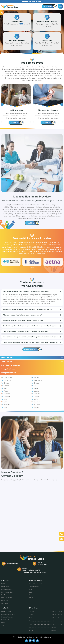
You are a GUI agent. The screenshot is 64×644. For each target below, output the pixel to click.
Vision (3, 626)
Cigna (31, 593)
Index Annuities (6, 621)
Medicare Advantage (7, 618)
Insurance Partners (7, 590)
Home (3, 585)
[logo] (10, 6)
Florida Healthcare (8, 358)
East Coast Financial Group (31, 637)
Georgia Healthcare (8, 370)
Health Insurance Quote (8, 596)
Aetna (31, 590)
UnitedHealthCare (34, 587)
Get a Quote (5, 604)
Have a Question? (11, 564)
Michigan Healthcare (9, 374)
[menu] (60, 6)
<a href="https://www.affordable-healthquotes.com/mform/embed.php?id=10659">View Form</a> (32, 517)
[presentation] (2, 105)
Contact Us (5, 601)
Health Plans (5, 587)
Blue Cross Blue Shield (36, 585)
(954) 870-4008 (43, 564)
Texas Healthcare (7, 362)
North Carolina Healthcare (11, 366)
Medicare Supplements (8, 615)
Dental (3, 623)
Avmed (31, 598)
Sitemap (16, 637)
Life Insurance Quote (7, 593)
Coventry (32, 596)
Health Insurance (6, 612)
